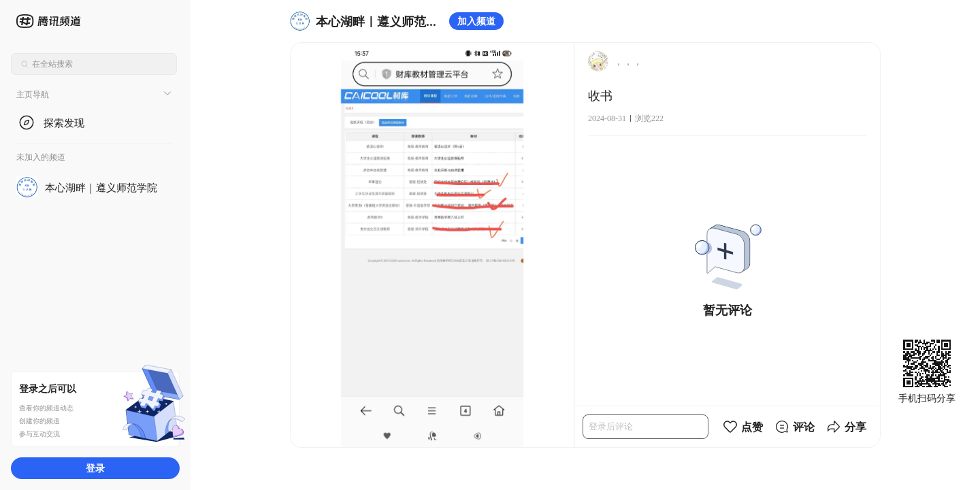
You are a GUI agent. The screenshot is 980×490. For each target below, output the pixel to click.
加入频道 (476, 21)
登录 (95, 468)
